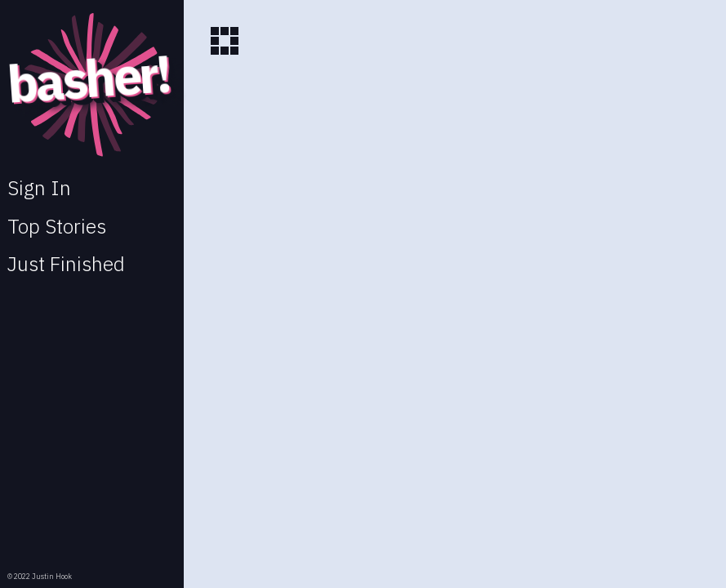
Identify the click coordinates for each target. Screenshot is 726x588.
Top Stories (57, 226)
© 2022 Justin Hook (40, 576)
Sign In (39, 188)
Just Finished (66, 264)
